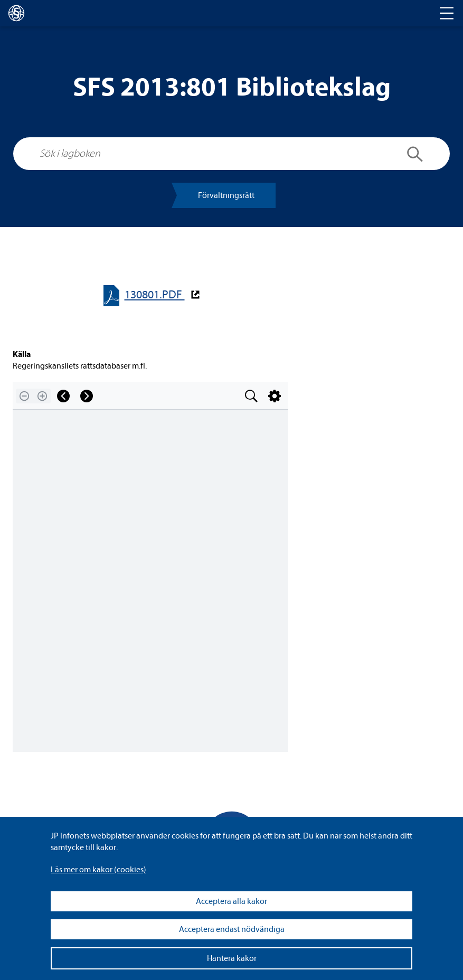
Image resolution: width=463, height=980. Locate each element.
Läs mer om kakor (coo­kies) (98, 870)
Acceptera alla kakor (231, 901)
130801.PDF (155, 295)
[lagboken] (16, 13)
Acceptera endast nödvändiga (232, 929)
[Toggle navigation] (447, 13)
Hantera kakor (232, 958)
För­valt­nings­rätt (226, 195)
